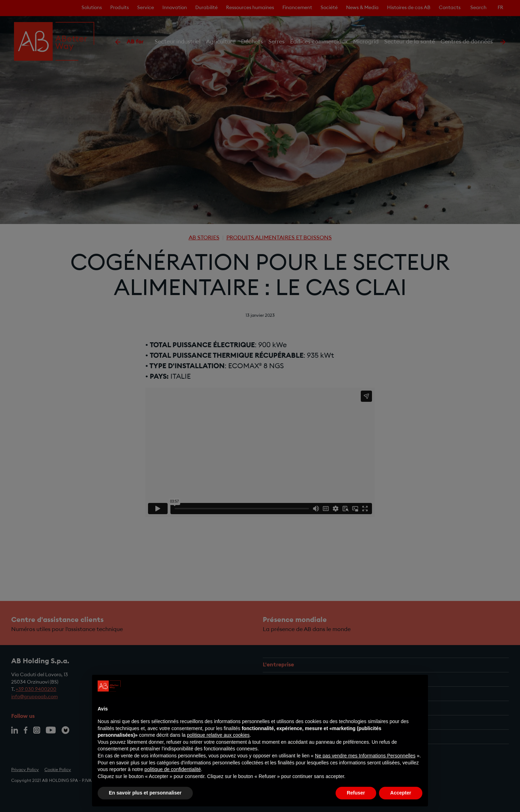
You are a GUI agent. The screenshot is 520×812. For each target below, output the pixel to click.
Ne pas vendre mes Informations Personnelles (365, 756)
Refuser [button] (356, 793)
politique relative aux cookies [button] (218, 735)
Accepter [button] (401, 793)
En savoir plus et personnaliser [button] (145, 793)
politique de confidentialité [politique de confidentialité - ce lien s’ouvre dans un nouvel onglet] (173, 769)
